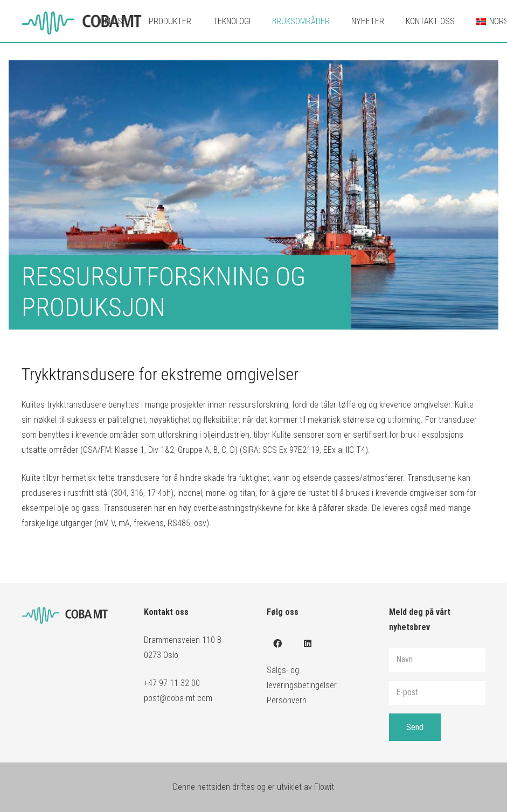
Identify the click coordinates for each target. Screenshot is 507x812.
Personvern (287, 700)
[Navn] (437, 660)
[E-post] (437, 693)
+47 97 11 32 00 (172, 683)
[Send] (415, 727)
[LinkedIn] (308, 643)
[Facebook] (277, 643)
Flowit (324, 787)
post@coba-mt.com (178, 698)
